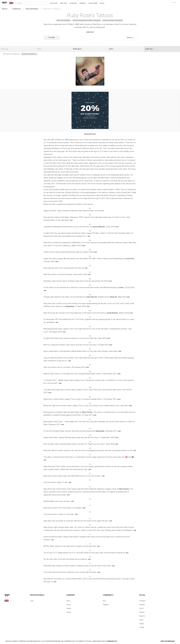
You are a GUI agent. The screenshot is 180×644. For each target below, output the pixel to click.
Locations (93, 3)
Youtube (142, 627)
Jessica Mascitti (99, 227)
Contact (69, 612)
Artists (64, 3)
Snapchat (142, 616)
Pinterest (142, 612)
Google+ (142, 624)
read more (90, 32)
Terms (68, 601)
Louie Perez (130, 259)
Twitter (141, 620)
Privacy (69, 605)
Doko (122, 287)
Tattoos (54, 3)
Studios (73, 3)
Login (32, 601)
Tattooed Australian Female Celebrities (87, 20)
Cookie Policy (112, 641)
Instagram (142, 601)
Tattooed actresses (64, 20)
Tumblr (141, 608)
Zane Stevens (92, 297)
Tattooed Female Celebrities (113, 20)
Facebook (142, 605)
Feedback (106, 605)
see (71, 220)
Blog (104, 601)
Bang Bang (70, 306)
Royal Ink (113, 297)
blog (102, 3)
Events (83, 3)
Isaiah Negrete (112, 313)
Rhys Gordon (87, 412)
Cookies (69, 608)
